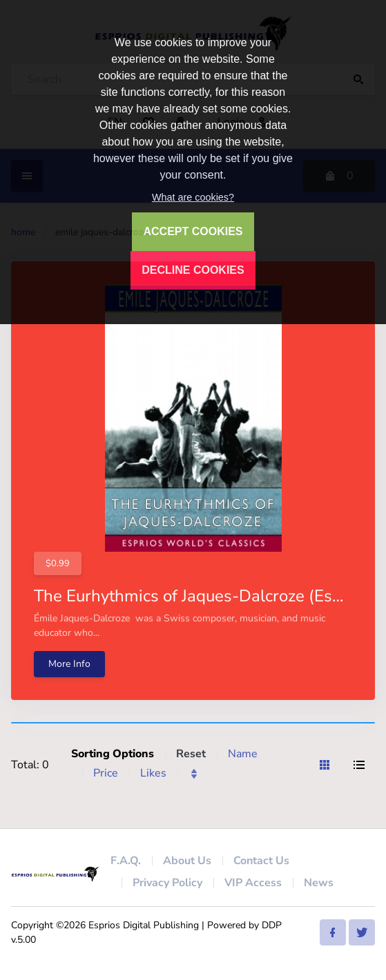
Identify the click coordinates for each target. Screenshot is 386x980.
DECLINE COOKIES (193, 270)
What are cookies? (193, 197)
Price (106, 773)
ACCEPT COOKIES (193, 231)
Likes (153, 773)
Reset (191, 754)
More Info (69, 664)
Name (243, 754)
